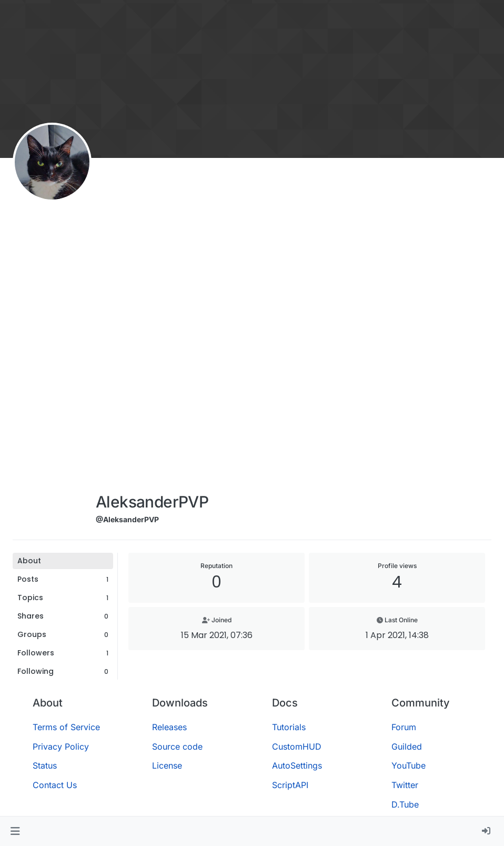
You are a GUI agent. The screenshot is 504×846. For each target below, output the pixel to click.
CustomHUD (297, 747)
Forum (404, 727)
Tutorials (289, 727)
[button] (15, 831)
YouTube (409, 765)
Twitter (405, 785)
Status (45, 765)
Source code (177, 747)
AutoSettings (297, 765)
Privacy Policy (61, 747)
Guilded (407, 747)
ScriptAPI (290, 785)
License (167, 765)
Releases (169, 727)
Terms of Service (66, 727)
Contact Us (55, 785)
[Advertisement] (152, 327)
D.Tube (405, 804)
